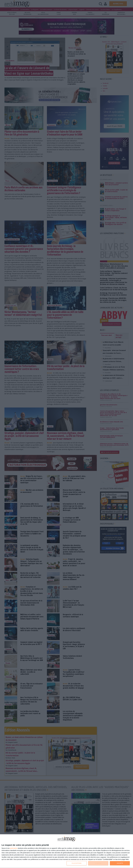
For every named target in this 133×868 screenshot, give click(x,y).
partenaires (14, 848)
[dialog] (66, 851)
